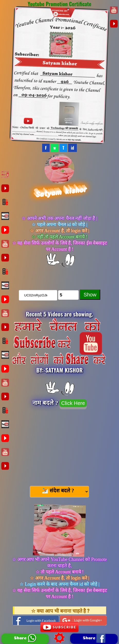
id (72, 148)
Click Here (73, 403)
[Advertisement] (59, 445)
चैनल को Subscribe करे (60, 275)
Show (90, 295)
